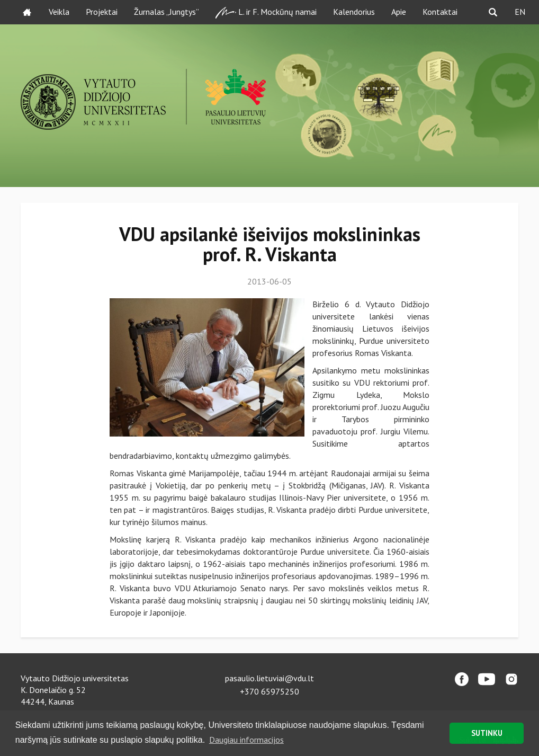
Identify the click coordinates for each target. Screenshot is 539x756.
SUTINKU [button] (487, 733)
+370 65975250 (269, 691)
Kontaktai (440, 12)
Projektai (102, 12)
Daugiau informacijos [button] (246, 740)
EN (520, 12)
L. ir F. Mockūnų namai (266, 12)
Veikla (59, 12)
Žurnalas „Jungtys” (167, 12)
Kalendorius (354, 12)
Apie (399, 12)
